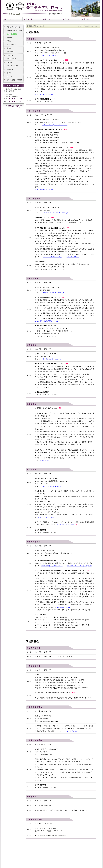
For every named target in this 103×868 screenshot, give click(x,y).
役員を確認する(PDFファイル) (52, 566)
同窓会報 (8, 38)
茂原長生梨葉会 (44, 460)
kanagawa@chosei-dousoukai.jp (53, 293)
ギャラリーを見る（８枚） (53, 257)
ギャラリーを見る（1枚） (71, 731)
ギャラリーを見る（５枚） (44, 189)
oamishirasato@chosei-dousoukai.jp (55, 213)
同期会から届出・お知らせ (13, 30)
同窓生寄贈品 (10, 52)
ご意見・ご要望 (10, 59)
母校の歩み (9, 69)
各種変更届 (9, 55)
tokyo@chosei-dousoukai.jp (51, 486)
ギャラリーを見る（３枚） (44, 94)
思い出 (8, 73)
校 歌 (8, 48)
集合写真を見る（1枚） (65, 607)
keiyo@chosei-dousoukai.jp (51, 359)
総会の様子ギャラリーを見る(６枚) (79, 566)
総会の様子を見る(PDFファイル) (46, 321)
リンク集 (8, 76)
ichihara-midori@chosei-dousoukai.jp (55, 125)
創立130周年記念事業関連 (13, 80)
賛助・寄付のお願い (12, 66)
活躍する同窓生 (10, 45)
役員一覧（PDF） (73, 257)
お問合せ (8, 62)
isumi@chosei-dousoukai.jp (51, 55)
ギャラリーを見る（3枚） (47, 517)
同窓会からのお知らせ (12, 27)
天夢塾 (8, 41)
